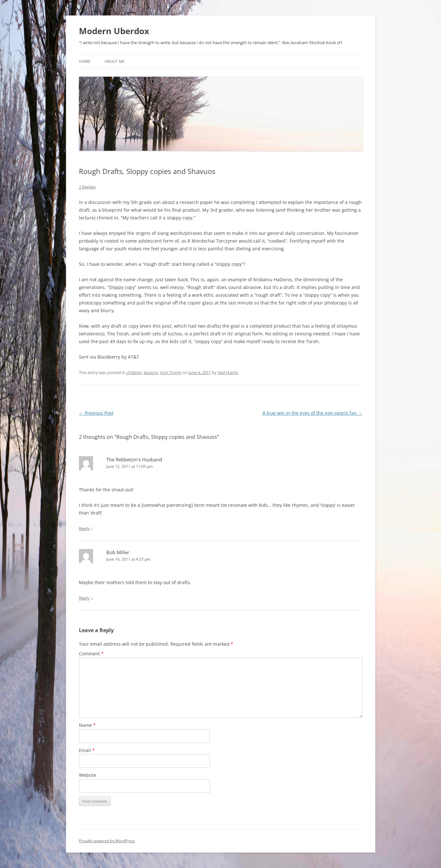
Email (87, 750)
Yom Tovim (171, 372)
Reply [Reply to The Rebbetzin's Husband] (84, 528)
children (134, 372)
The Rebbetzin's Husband (134, 459)
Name (87, 725)
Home (85, 61)
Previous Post (96, 413)
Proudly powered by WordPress (107, 841)
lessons (151, 372)
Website (88, 775)
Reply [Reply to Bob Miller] (84, 598)
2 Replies (87, 187)
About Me (115, 61)
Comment (91, 654)
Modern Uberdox (114, 31)
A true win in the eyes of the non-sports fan (312, 413)
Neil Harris (228, 372)
